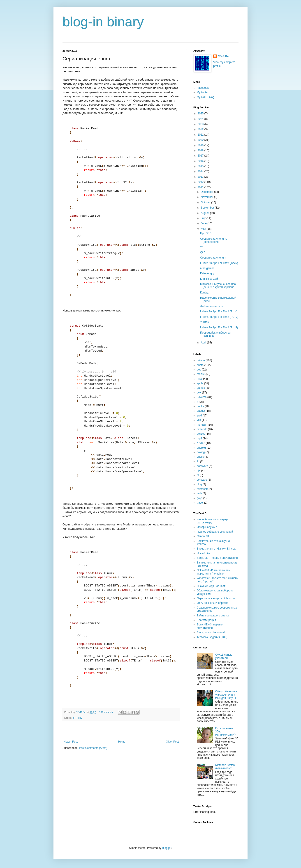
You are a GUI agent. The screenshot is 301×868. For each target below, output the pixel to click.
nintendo (202, 429)
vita (199, 420)
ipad (199, 416)
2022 (201, 129)
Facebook (203, 88)
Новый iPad (204, 553)
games (201, 388)
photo (200, 365)
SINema (202, 397)
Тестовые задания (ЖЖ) (212, 637)
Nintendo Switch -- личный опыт (226, 767)
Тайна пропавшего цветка (213, 616)
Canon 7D (203, 536)
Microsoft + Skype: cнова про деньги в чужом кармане (218, 286)
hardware (202, 466)
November (207, 197)
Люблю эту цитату (211, 306)
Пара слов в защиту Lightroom (216, 598)
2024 (201, 119)
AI (198, 461)
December (207, 192)
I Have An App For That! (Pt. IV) (219, 317)
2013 (201, 177)
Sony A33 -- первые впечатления (217, 558)
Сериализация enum (213, 258)
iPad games (207, 268)
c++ (75, 718)
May (204, 229)
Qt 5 (203, 252)
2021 (201, 135)
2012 (201, 182)
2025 (201, 114)
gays (200, 498)
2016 (201, 161)
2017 (201, 156)
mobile (201, 374)
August (205, 213)
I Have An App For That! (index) (219, 263)
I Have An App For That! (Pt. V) (219, 311)
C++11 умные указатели (224, 656)
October (206, 202)
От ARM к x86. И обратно (213, 603)
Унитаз (204, 322)
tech (199, 493)
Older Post (172, 742)
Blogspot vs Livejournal (211, 632)
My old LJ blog (205, 97)
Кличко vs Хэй (209, 279)
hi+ (199, 471)
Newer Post (71, 742)
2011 (201, 187)
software (202, 480)
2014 (201, 171)
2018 (201, 150)
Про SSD (206, 233)
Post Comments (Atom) (93, 748)
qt (198, 475)
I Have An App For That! (211, 586)
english (201, 457)
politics (201, 434)
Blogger (167, 848)
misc (200, 379)
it (197, 402)
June (204, 223)
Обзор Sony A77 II (208, 527)
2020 (201, 140)
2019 (201, 145)
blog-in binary (103, 22)
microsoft (202, 489)
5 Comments (106, 712)
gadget (201, 411)
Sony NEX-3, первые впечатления (210, 626)
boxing (201, 452)
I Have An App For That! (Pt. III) (219, 327)
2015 (201, 166)
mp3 (199, 439)
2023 (201, 124)
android (201, 448)
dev (80, 718)
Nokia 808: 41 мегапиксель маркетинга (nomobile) (213, 572)
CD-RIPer (224, 56)
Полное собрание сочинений (215, 532)
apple (200, 383)
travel (200, 503)
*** (202, 247)
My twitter (203, 92)
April (204, 343)
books (200, 406)
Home (122, 742)
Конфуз (205, 293)
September (208, 208)
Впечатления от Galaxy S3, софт (217, 549)
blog (199, 484)
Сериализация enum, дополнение (213, 240)
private (201, 360)
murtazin (202, 425)
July (204, 218)
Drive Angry (207, 273)
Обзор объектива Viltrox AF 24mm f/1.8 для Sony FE (226, 695)
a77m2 (201, 443)
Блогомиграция (206, 620)
